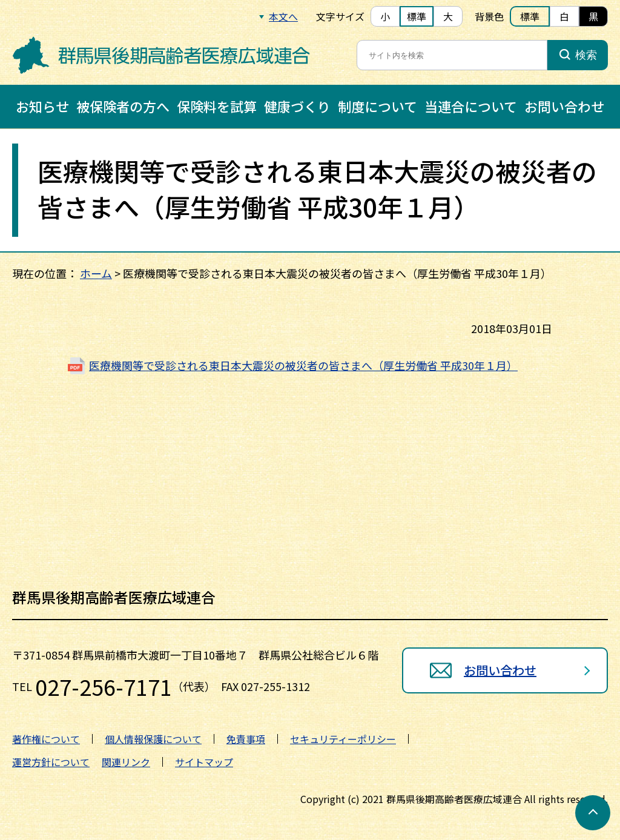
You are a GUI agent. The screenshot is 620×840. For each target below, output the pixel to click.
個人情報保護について (153, 739)
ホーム (96, 273)
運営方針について (51, 762)
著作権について (46, 739)
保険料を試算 (217, 106)
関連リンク (126, 762)
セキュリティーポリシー (343, 739)
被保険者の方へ (123, 106)
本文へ (283, 16)
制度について (378, 106)
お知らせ (42, 106)
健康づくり (297, 106)
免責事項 (246, 739)
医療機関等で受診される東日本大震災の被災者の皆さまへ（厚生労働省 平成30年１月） (303, 365)
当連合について (471, 106)
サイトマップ (204, 762)
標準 (417, 16)
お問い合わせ (564, 106)
